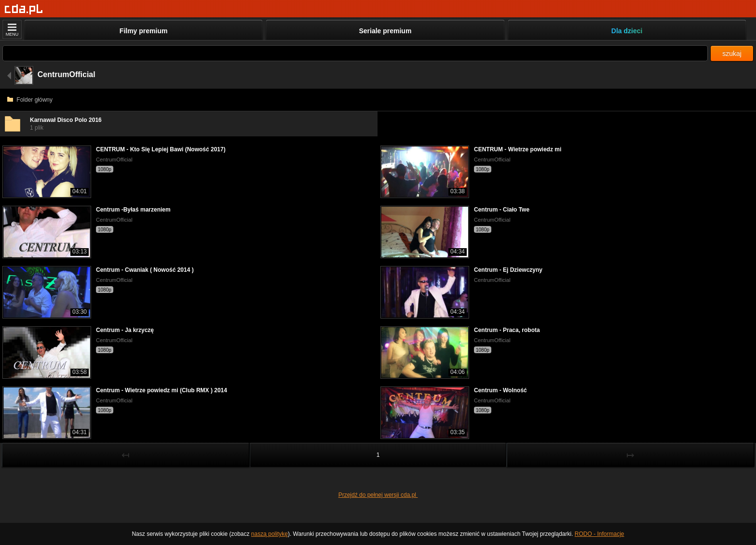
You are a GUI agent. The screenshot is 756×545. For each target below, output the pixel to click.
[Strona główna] (24, 9)
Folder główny (30, 100)
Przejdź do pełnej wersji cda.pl (378, 495)
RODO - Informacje (600, 534)
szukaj (732, 53)
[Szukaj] (355, 53)
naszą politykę (270, 534)
